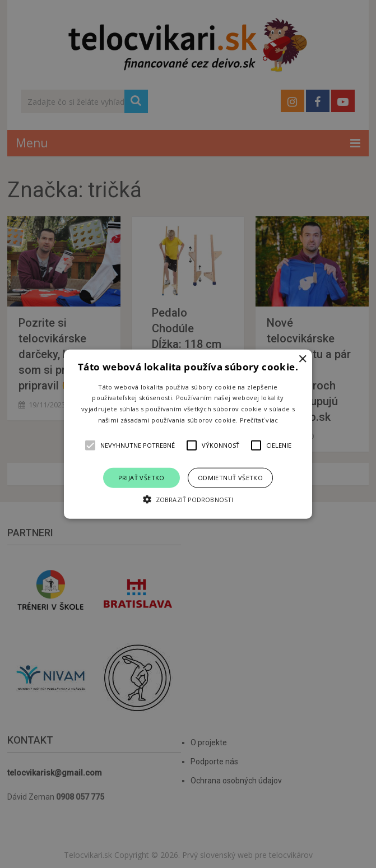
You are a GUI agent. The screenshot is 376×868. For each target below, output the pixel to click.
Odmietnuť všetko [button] (230, 477)
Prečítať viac (259, 420)
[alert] (188, 434)
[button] (188, 434)
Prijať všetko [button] (141, 477)
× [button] (302, 359)
